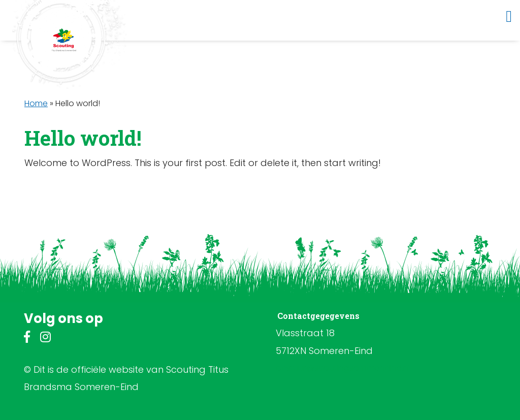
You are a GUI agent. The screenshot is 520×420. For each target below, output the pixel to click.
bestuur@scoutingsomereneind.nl (343, 368)
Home (36, 103)
